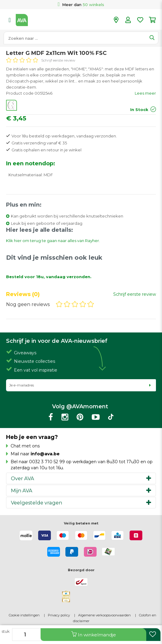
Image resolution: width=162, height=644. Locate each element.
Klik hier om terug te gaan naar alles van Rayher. (53, 241)
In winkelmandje (94, 634)
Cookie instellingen (24, 615)
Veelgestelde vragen (36, 503)
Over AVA (23, 478)
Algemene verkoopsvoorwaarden (104, 615)
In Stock (139, 110)
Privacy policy (59, 615)
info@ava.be (45, 454)
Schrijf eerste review (58, 60)
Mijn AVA (22, 491)
